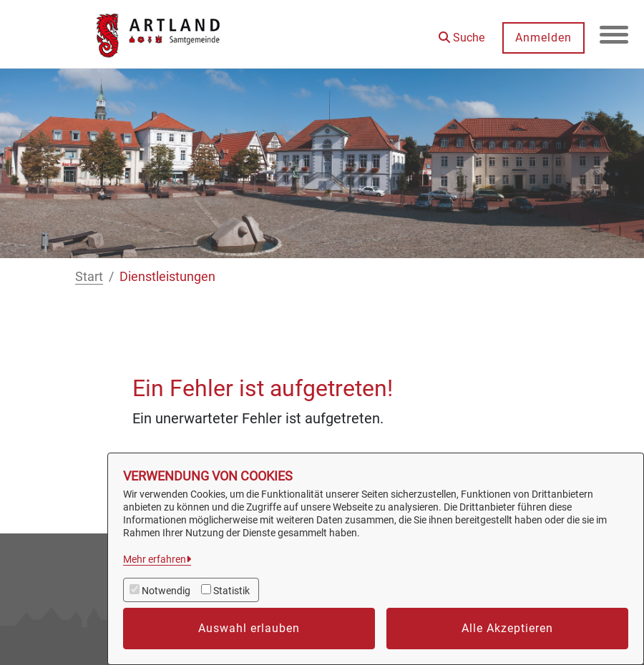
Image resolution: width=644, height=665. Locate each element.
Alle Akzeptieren (507, 628)
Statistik (231, 591)
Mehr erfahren (155, 559)
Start (89, 276)
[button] (462, 33)
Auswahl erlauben (249, 628)
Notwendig (166, 591)
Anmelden (543, 38)
